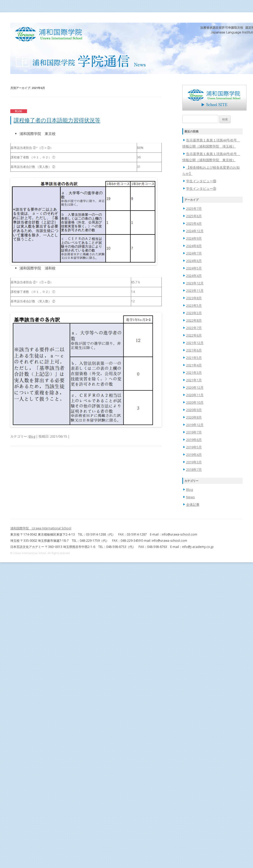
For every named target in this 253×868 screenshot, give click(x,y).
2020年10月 (195, 402)
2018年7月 (194, 469)
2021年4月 (194, 365)
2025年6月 (194, 216)
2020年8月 (194, 417)
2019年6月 (194, 440)
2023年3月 (194, 313)
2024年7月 (194, 253)
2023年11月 (195, 291)
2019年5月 (194, 447)
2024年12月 (195, 231)
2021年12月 (195, 343)
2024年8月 (194, 246)
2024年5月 (194, 268)
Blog (32, 436)
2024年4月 (194, 276)
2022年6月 (194, 335)
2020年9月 (194, 410)
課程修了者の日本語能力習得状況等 (57, 120)
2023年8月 (194, 298)
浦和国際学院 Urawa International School (41, 528)
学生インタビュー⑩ (201, 181)
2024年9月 (194, 238)
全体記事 (193, 504)
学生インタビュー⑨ (201, 188)
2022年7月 (194, 328)
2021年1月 (194, 380)
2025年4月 (194, 223)
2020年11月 (195, 395)
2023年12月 (195, 283)
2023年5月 (194, 305)
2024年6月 (194, 261)
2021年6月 (194, 350)
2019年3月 (194, 462)
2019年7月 (194, 432)
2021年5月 (194, 358)
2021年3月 (194, 373)
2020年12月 (195, 387)
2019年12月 (195, 425)
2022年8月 (194, 320)
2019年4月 (194, 455)
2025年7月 (194, 209)
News (191, 497)
